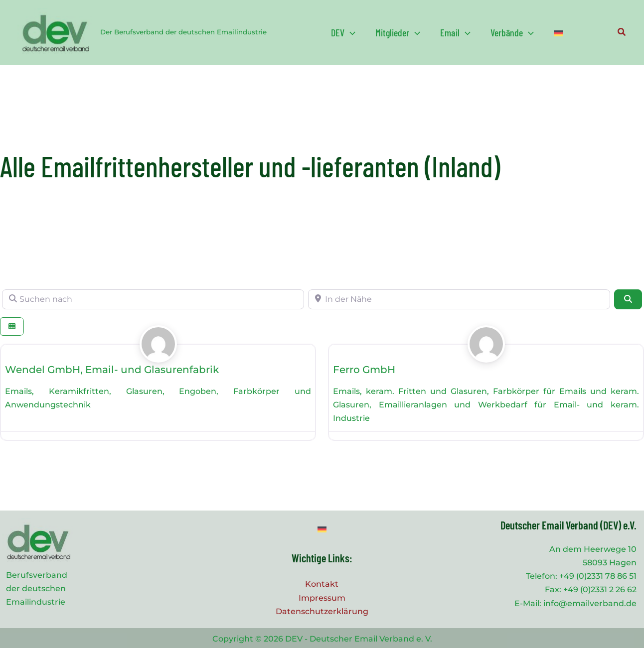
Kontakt (322, 584)
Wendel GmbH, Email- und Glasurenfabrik (112, 370)
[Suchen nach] (153, 299)
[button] (343, 32)
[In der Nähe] (459, 299)
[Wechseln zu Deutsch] (322, 529)
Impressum (322, 598)
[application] (350, 32)
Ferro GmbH (364, 370)
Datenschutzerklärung (322, 611)
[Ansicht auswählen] (12, 326)
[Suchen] (628, 299)
